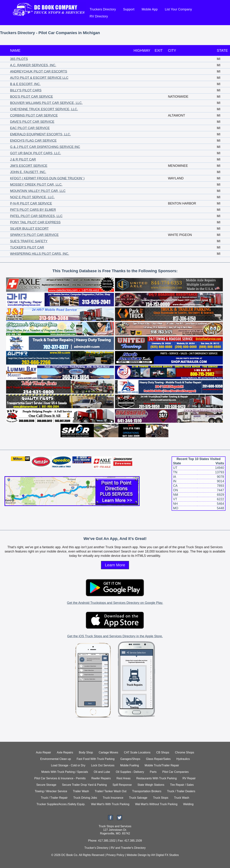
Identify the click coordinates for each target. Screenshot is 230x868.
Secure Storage (46, 785)
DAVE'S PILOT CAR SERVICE (32, 122)
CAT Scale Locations (137, 752)
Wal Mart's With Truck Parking (110, 804)
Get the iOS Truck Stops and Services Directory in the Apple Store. (115, 636)
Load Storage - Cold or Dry (68, 765)
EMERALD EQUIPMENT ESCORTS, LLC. (40, 134)
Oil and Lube (102, 772)
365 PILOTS (19, 59)
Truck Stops (161, 798)
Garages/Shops (130, 759)
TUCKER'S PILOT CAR (27, 247)
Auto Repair (44, 752)
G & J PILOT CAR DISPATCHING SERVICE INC (45, 147)
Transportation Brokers (147, 791)
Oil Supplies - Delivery (130, 772)
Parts (153, 772)
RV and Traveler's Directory (128, 848)
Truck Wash (182, 798)
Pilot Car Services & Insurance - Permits (60, 778)
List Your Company (178, 9)
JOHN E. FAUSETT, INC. (28, 172)
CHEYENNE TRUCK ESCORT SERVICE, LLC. (44, 109)
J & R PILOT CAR (23, 159)
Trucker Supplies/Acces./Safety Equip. (61, 804)
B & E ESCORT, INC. (25, 84)
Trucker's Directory (96, 848)
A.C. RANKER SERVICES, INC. (33, 65)
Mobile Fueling (130, 765)
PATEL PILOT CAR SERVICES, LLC (36, 216)
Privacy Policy (115, 855)
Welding (188, 804)
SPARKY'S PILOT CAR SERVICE (34, 235)
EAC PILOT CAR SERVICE (30, 128)
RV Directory (99, 16)
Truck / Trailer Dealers (181, 791)
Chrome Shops (185, 752)
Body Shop (86, 752)
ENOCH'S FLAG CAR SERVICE (33, 141)
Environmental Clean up (56, 759)
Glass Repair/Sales (158, 759)
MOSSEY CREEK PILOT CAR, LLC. (36, 185)
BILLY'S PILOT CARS (26, 90)
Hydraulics (183, 759)
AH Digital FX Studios (165, 855)
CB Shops (163, 752)
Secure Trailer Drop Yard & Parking (84, 785)
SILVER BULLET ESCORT (29, 229)
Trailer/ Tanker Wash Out (111, 791)
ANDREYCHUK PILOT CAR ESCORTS (39, 71)
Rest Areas (123, 778)
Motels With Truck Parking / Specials (65, 772)
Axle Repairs (65, 752)
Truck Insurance (113, 798)
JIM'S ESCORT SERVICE (29, 166)
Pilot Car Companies (175, 772)
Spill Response (122, 785)
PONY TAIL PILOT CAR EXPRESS (35, 222)
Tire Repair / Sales (182, 785)
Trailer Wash (81, 791)
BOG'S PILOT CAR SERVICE (32, 97)
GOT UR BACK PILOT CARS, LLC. (35, 153)
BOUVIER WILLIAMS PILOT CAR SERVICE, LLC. (46, 103)
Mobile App (150, 9)
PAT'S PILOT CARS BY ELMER (33, 210)
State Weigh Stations (151, 785)
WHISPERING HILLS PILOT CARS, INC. (40, 254)
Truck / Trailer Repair (54, 798)
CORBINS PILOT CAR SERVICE (34, 115)
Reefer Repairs (101, 778)
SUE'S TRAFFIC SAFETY (29, 241)
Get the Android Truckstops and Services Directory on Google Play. (115, 603)
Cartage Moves (108, 752)
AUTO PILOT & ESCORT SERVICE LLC (39, 78)
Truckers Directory (103, 9)
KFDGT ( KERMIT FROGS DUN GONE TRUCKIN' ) (47, 178)
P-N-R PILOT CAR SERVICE (31, 203)
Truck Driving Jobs (85, 798)
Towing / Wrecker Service (51, 791)
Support (129, 9)
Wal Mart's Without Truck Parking (156, 804)
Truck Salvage (138, 798)
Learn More (115, 565)
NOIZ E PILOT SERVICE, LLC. (32, 197)
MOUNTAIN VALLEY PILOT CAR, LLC (38, 191)
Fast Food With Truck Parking (96, 759)
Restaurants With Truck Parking (156, 778)
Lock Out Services (103, 765)
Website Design (137, 855)
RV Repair (189, 778)
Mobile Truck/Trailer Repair (162, 765)
